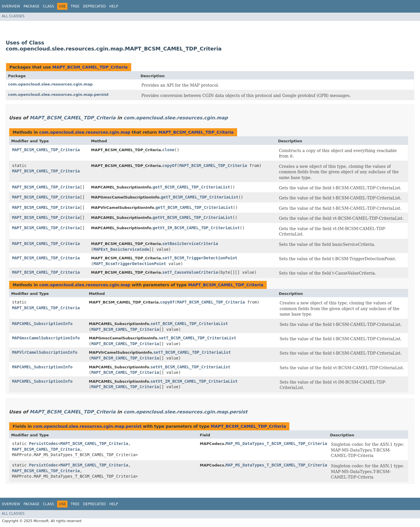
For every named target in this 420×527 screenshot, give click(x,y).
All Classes (13, 16)
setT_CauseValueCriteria (190, 272)
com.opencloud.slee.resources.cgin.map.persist (58, 95)
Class (48, 6)
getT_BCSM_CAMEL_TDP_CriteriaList (191, 187)
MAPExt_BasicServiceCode (121, 249)
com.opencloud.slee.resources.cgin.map (50, 84)
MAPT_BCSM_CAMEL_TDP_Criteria (90, 67)
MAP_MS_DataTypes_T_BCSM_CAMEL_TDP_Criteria (276, 444)
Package (31, 6)
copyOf (170, 166)
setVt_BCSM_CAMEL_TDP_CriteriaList (190, 367)
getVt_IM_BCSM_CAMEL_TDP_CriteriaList (196, 228)
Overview (11, 6)
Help (114, 6)
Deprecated (94, 6)
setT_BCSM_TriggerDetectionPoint (200, 258)
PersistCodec (43, 444)
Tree (75, 6)
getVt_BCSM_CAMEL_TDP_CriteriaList (193, 217)
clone (168, 150)
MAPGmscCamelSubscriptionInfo (46, 338)
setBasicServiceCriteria (190, 244)
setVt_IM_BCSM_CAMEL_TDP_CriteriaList (194, 381)
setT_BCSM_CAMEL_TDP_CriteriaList (189, 324)
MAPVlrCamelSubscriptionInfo (45, 352)
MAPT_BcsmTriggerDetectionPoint (130, 264)
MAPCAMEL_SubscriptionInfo (42, 324)
